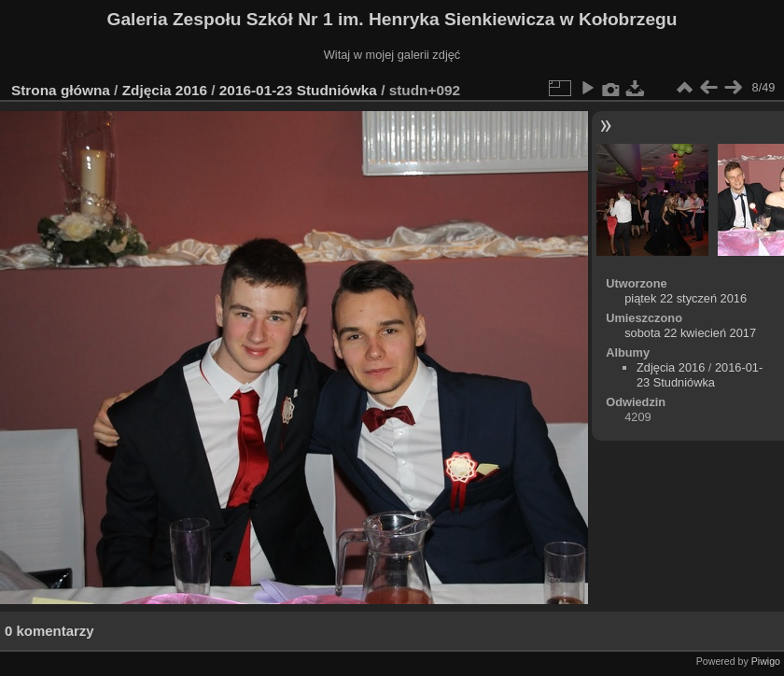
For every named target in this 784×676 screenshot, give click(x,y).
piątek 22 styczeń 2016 (686, 298)
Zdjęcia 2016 (165, 90)
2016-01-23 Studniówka (300, 90)
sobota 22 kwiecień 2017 (690, 333)
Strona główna (61, 90)
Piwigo (766, 661)
